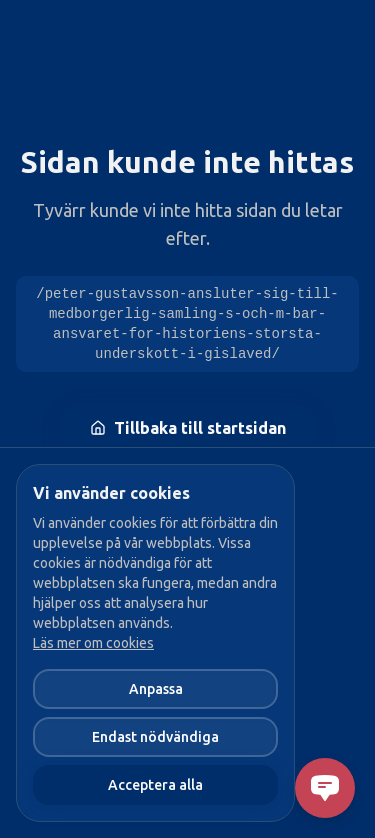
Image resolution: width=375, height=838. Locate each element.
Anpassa (156, 689)
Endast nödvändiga (155, 737)
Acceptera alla (155, 785)
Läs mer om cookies (93, 643)
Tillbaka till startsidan (188, 428)
